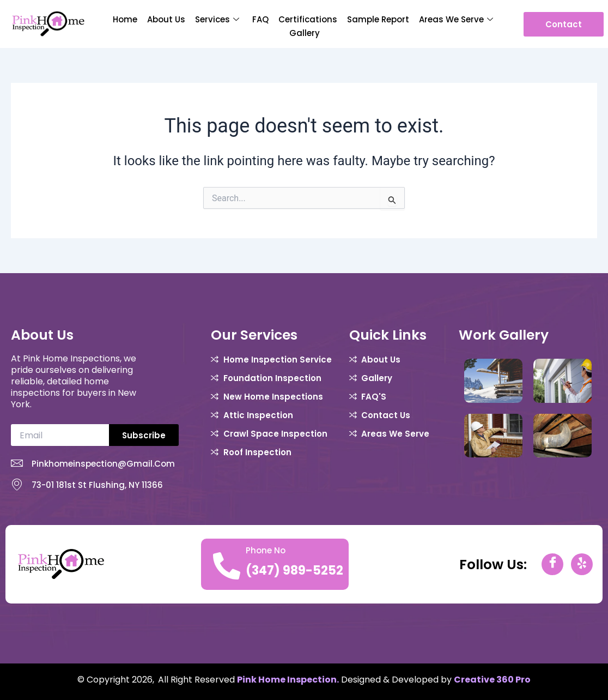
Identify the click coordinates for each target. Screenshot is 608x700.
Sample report (378, 19)
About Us (166, 19)
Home (125, 19)
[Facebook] (552, 564)
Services (217, 19)
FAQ (260, 19)
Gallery (305, 33)
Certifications (308, 19)
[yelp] (582, 564)
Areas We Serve (456, 19)
